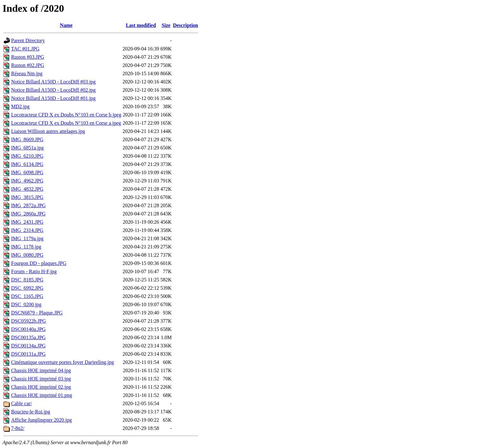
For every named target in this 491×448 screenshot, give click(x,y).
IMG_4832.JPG (27, 189)
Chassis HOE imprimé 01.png (42, 395)
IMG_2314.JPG (27, 230)
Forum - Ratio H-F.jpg (34, 271)
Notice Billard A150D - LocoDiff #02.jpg (53, 90)
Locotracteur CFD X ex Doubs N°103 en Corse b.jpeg (66, 115)
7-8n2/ (18, 428)
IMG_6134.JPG (27, 164)
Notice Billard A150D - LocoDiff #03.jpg (53, 82)
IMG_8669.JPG (27, 139)
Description (186, 25)
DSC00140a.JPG (28, 329)
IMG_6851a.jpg (27, 148)
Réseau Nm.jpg (27, 73)
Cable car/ (21, 403)
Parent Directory (28, 40)
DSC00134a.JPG (28, 346)
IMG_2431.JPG (27, 222)
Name (66, 25)
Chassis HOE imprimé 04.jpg (41, 370)
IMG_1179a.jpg (27, 238)
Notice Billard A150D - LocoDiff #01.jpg (53, 98)
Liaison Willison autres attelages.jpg (48, 131)
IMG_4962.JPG (27, 181)
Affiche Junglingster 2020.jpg (41, 420)
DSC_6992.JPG (27, 288)
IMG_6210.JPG (27, 156)
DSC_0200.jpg (26, 304)
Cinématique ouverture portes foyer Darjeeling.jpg (63, 362)
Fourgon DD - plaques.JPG (39, 263)
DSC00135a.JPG (28, 337)
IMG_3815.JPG (27, 197)
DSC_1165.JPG (27, 296)
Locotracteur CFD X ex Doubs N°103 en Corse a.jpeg (66, 123)
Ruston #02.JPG (28, 65)
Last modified (141, 25)
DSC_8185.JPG (27, 280)
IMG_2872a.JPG (28, 205)
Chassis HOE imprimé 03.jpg (41, 379)
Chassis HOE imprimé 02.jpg (41, 387)
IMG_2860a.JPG (28, 214)
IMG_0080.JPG (27, 255)
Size (166, 25)
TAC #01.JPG (25, 49)
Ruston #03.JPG (28, 57)
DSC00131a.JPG (28, 354)
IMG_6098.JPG (27, 172)
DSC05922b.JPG (29, 321)
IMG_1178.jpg (26, 247)
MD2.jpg (20, 106)
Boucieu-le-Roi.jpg (31, 412)
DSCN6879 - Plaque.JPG (37, 313)
